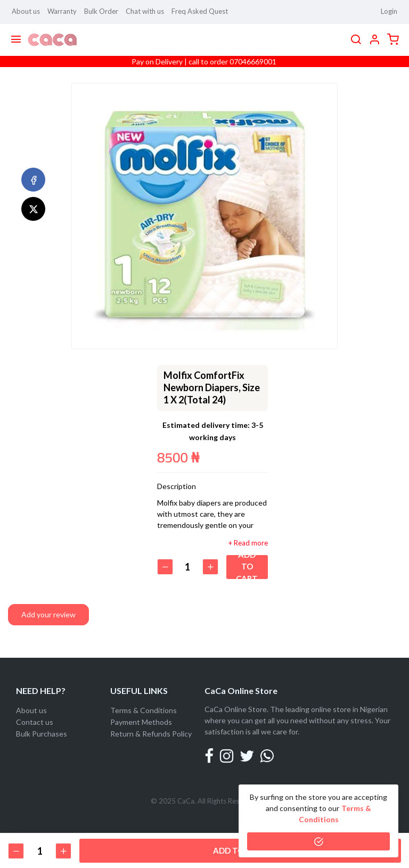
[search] (356, 40)
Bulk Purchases (42, 734)
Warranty (62, 11)
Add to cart (248, 567)
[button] (374, 40)
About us (26, 11)
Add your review (48, 614)
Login (389, 11)
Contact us (35, 722)
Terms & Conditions (144, 710)
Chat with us (145, 11)
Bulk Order (101, 11)
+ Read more (248, 543)
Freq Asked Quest (200, 11)
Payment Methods (141, 722)
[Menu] (16, 40)
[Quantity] (189, 567)
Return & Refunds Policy (151, 734)
